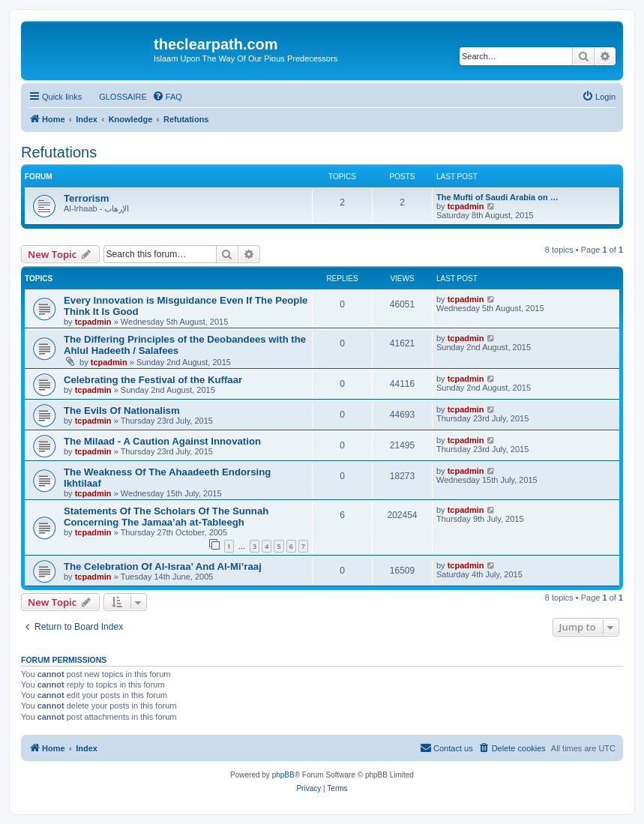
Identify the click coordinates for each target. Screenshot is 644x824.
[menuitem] (116, 97)
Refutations (59, 152)
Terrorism (87, 198)
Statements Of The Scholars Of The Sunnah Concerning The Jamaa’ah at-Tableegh (166, 517)
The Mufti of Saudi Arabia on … (497, 197)
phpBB (283, 775)
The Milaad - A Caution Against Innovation (162, 441)
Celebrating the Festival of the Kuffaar (153, 380)
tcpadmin (466, 206)
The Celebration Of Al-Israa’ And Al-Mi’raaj (163, 566)
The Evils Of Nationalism (122, 411)
